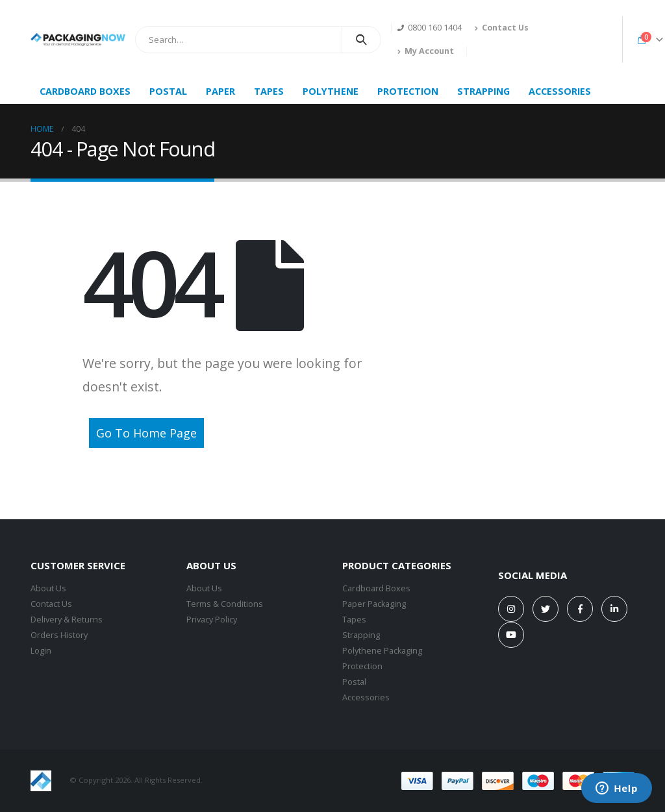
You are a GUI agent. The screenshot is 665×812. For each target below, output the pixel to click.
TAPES (269, 91)
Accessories (366, 697)
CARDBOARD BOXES (85, 91)
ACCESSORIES (560, 91)
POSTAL (168, 91)
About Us (48, 588)
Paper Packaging (374, 604)
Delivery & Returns (67, 620)
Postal (354, 682)
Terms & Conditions (225, 604)
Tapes (354, 620)
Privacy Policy (212, 620)
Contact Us (502, 28)
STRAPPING (483, 91)
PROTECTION (408, 91)
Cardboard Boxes (376, 588)
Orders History (59, 635)
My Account (426, 51)
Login (41, 651)
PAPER (220, 91)
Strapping (361, 635)
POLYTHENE (331, 91)
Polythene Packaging (382, 651)
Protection (362, 666)
